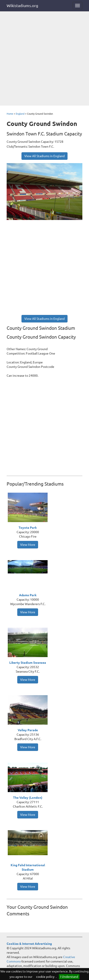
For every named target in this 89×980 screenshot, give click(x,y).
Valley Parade (28, 730)
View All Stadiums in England (44, 156)
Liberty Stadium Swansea (28, 663)
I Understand (69, 977)
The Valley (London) (28, 798)
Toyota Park (28, 528)
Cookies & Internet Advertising (29, 944)
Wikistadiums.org (22, 6)
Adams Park (28, 595)
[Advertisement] (44, 59)
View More (28, 545)
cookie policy (45, 977)
